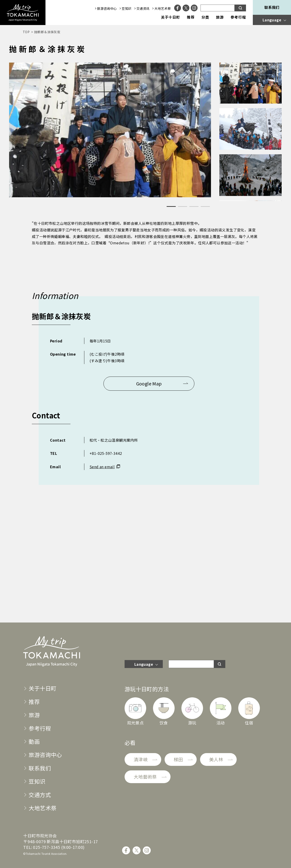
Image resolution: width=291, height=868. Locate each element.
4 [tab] (205, 206)
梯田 (178, 759)
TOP (26, 32)
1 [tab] (171, 206)
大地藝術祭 (145, 777)
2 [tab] (183, 206)
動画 (34, 741)
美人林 (216, 759)
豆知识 (127, 8)
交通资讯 (143, 8)
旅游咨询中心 (107, 8)
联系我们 (272, 7)
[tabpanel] (110, 130)
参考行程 (238, 17)
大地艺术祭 (163, 8)
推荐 (191, 17)
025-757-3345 (46, 847)
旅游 (220, 17)
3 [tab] (194, 206)
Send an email (102, 467)
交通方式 (40, 795)
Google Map (149, 383)
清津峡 (141, 759)
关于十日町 (171, 17)
